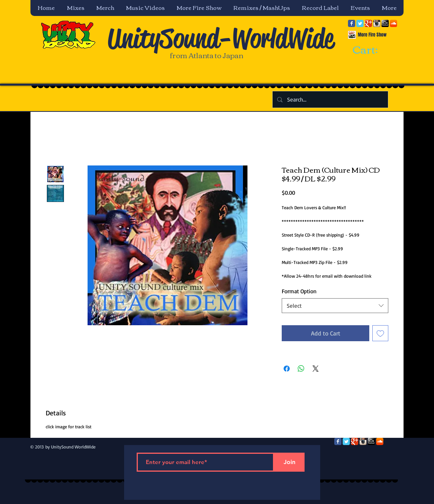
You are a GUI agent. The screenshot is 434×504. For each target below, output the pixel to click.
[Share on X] (316, 369)
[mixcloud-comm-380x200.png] (385, 23)
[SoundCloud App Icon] (393, 23)
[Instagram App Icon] (377, 23)
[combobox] (335, 306)
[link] (372, 50)
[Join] (289, 462)
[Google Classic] (368, 23)
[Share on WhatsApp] (301, 369)
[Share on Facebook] (287, 369)
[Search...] (329, 99)
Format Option (299, 291)
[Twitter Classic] (360, 23)
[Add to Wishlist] (380, 333)
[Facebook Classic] (352, 23)
